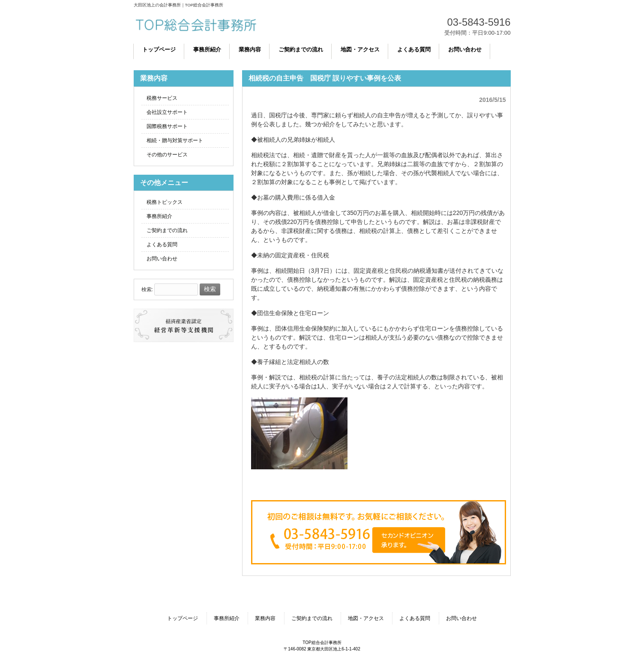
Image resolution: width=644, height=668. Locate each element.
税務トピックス (165, 202)
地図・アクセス (366, 618)
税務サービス (162, 98)
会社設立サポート (167, 112)
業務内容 (265, 618)
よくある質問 (162, 245)
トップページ (183, 618)
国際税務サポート (167, 126)
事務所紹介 (159, 216)
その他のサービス (167, 155)
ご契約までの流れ (167, 230)
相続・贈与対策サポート (175, 140)
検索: (147, 289)
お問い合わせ (162, 259)
